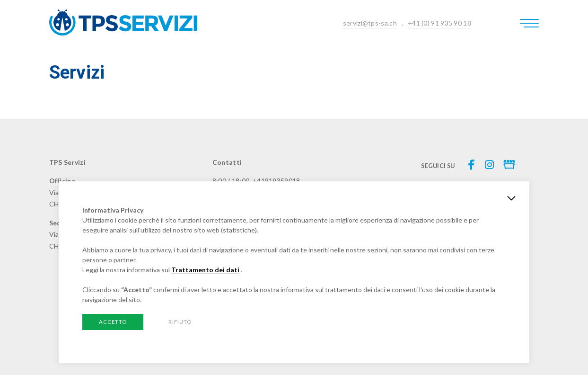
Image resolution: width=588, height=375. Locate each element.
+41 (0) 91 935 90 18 (439, 23)
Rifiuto (180, 322)
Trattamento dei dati (205, 270)
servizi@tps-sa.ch (370, 23)
